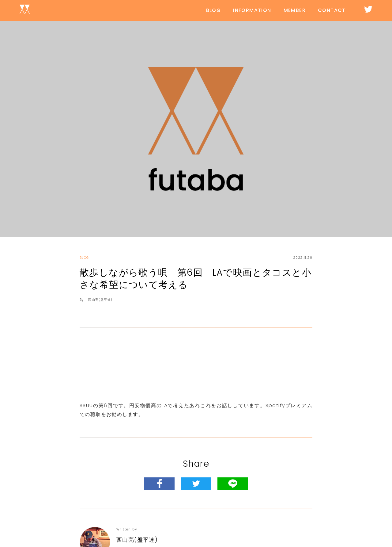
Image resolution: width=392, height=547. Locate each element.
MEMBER (295, 10)
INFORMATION (252, 10)
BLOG (214, 10)
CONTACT (332, 10)
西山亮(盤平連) (100, 300)
